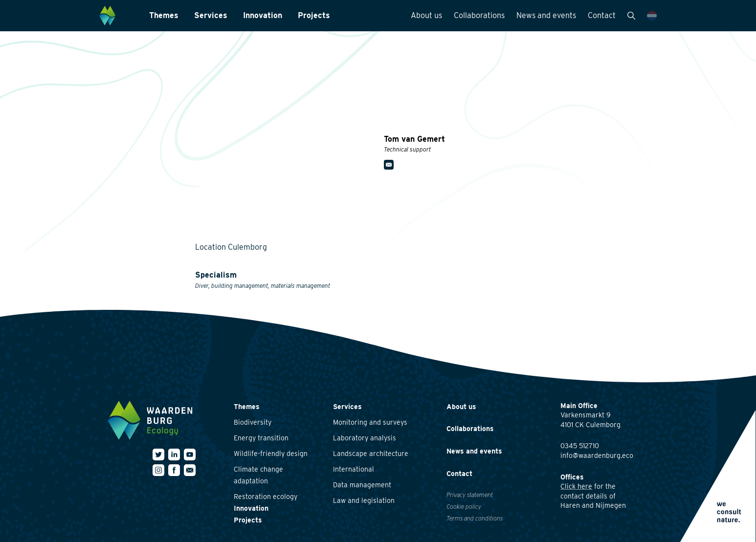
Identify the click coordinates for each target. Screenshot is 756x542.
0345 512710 (580, 446)
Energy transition (261, 438)
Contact (602, 15)
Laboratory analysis (365, 438)
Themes (164, 15)
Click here (576, 486)
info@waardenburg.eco (597, 455)
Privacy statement (470, 495)
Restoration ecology (266, 497)
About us (426, 15)
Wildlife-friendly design (271, 454)
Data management (362, 485)
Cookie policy (464, 507)
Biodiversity (253, 422)
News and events (546, 15)
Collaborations (479, 15)
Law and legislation (364, 500)
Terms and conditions (475, 518)
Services (211, 15)
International (354, 469)
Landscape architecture (371, 454)
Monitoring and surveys (370, 422)
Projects (314, 15)
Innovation (263, 15)
